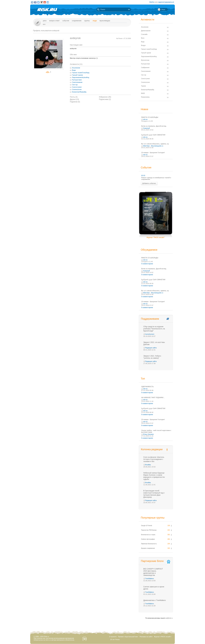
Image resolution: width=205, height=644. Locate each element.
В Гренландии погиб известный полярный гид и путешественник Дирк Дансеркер (154, 494)
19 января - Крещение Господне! (153, 153)
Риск (45, 21)
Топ (143, 379)
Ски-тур (75, 85)
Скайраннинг (145, 68)
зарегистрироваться (166, 2)
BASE (143, 93)
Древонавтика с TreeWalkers (155, 600)
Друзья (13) (74, 99)
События (66, 21)
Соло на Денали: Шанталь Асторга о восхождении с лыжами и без (154, 459)
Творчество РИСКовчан (149, 530)
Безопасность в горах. (148, 535)
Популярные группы (153, 518)
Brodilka (148, 465)
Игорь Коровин (148, 434)
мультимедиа (105, 21)
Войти (152, 2)
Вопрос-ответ (55, 21)
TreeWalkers (150, 579)
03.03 (143, 175)
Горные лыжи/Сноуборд (81, 73)
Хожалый (146, 128)
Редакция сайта (151, 348)
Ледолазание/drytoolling (81, 77)
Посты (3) (74, 97)
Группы (87, 21)
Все (44, 24)
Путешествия (77, 80)
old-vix (145, 119)
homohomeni (150, 334)
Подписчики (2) (105, 99)
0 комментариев (147, 264)
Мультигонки (145, 60)
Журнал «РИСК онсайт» (163, 637)
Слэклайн (144, 34)
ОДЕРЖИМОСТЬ (147, 387)
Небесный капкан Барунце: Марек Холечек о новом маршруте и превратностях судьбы (154, 476)
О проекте (113, 637)
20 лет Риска (115, 639)
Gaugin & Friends (147, 526)
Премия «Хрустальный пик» (128, 637)
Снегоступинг (77, 87)
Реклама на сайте (146, 637)
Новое (144, 109)
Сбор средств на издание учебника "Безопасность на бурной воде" (154, 329)
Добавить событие (149, 183)
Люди (95, 21)
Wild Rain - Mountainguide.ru (153, 146)
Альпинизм (76, 68)
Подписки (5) (75, 102)
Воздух (143, 45)
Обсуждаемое (149, 250)
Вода (74, 70)
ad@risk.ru (169, 618)
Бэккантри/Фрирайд (79, 92)
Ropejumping (145, 97)
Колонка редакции (152, 449)
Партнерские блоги (156, 561)
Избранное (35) (105, 97)
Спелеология (77, 89)
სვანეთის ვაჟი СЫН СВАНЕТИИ (153, 135)
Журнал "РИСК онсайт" (156, 237)
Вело (143, 38)
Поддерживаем (150, 319)
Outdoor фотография (148, 539)
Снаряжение (77, 21)
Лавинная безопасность (149, 544)
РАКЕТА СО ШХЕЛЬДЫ (150, 117)
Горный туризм (77, 75)
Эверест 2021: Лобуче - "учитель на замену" (153, 357)
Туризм (143, 86)
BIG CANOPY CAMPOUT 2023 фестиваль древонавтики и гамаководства (153, 572)
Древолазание (146, 31)
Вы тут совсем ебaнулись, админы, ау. (155, 144)
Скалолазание (77, 82)
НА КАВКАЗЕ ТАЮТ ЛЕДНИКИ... (153, 397)
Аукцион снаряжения (148, 548)
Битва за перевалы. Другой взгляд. (154, 126)
